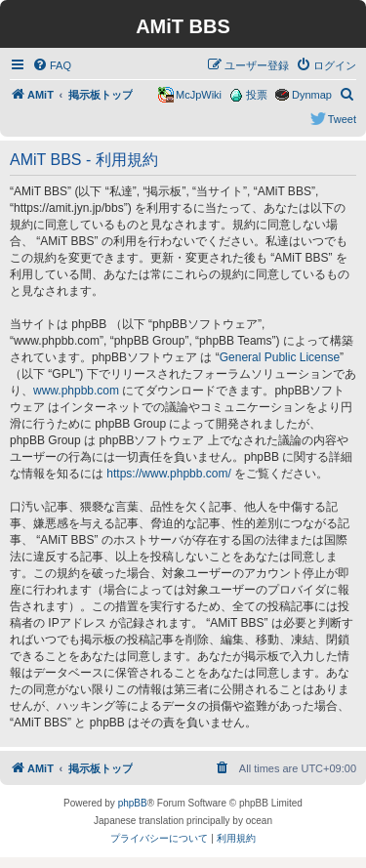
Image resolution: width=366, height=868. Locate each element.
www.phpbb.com (76, 391)
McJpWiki (199, 95)
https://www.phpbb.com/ (168, 474)
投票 (257, 95)
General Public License (280, 357)
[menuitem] (52, 65)
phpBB (133, 803)
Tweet (342, 119)
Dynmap (312, 95)
